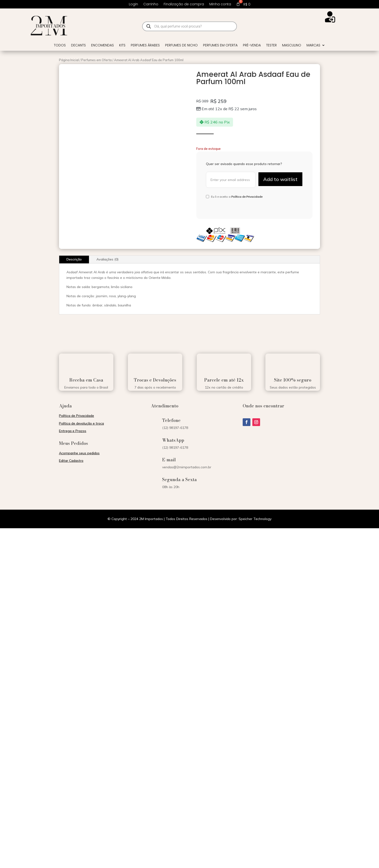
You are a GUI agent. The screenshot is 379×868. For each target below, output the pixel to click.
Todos (60, 46)
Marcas (313, 46)
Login (133, 4)
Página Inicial (69, 60)
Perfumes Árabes (145, 46)
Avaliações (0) (108, 259)
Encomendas (102, 46)
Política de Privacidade (247, 197)
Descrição (74, 259)
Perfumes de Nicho (181, 46)
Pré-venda (252, 46)
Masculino (292, 46)
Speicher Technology (255, 519)
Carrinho (151, 4)
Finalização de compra (184, 4)
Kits (122, 46)
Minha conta (220, 4)
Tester (271, 46)
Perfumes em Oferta (220, 46)
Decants (78, 46)
